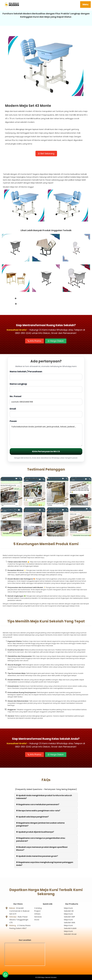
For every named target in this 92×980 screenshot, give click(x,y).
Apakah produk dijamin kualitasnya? (35, 832)
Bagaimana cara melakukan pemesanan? (38, 805)
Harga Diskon (56, 341)
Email (46, 412)
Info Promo (34, 341)
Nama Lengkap (46, 388)
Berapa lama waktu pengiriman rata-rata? (38, 811)
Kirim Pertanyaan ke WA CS (46, 452)
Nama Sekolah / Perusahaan (46, 375)
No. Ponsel (46, 400)
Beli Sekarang (46, 154)
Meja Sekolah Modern (49, 977)
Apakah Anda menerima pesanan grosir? (37, 856)
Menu (85, 4)
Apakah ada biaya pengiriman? (32, 817)
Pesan (46, 433)
